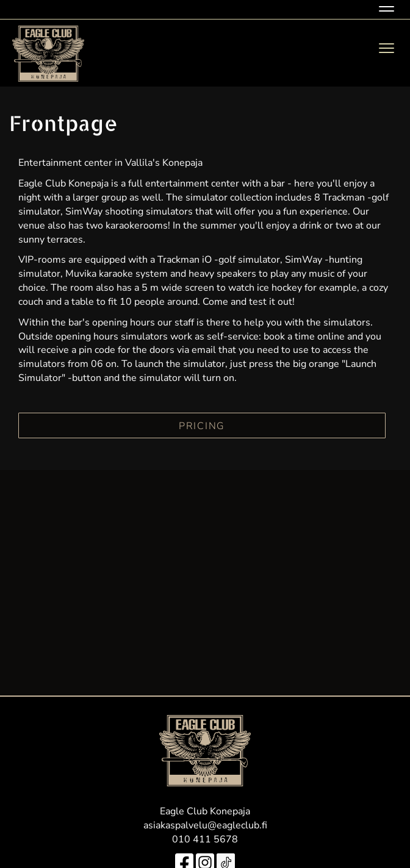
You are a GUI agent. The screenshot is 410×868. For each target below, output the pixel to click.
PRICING (202, 426)
